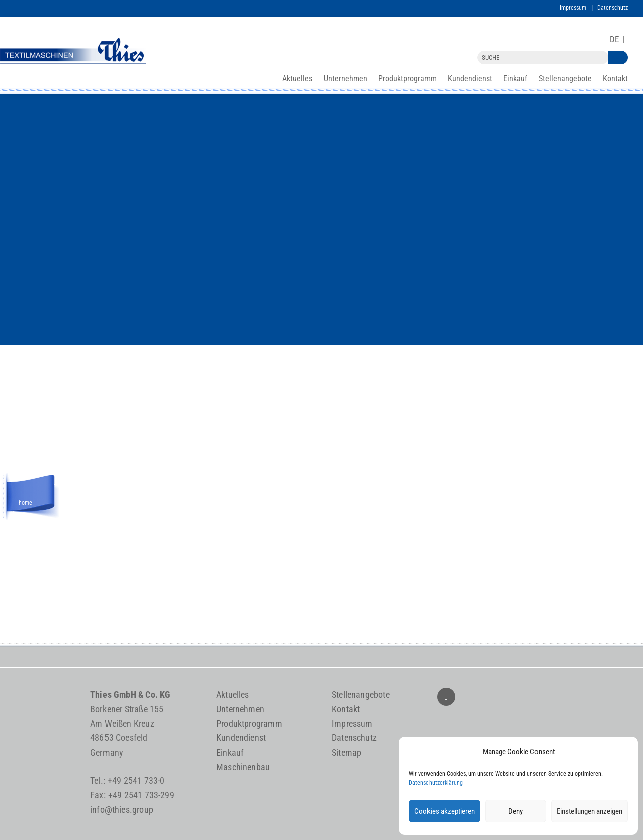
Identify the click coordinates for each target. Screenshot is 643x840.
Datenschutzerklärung (436, 783)
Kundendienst (470, 79)
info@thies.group (122, 810)
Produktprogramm (407, 79)
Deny (516, 811)
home (25, 501)
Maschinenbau (243, 767)
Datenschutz (613, 8)
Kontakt (615, 79)
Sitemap (346, 752)
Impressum (573, 8)
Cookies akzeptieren (445, 811)
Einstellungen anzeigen (590, 811)
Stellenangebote (565, 79)
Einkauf (515, 79)
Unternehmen (345, 79)
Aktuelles (297, 79)
